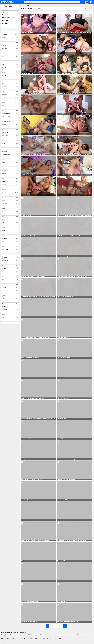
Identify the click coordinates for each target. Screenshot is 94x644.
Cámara (10, 108)
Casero (10, 84)
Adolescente (10, 35)
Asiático (10, 56)
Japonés (10, 173)
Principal (22, 5)
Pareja (10, 236)
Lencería (10, 182)
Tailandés (10, 296)
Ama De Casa (10, 46)
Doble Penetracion (10, 122)
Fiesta (10, 143)
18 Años (10, 32)
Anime (10, 54)
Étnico (10, 323)
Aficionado (10, 40)
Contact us (4, 632)
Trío (10, 304)
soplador (23, 12)
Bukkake (10, 75)
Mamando (10, 195)
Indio (10, 165)
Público (10, 266)
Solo (10, 290)
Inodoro (10, 168)
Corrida (10, 97)
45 (62, 626)
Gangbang (10, 152)
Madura (10, 187)
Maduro (10, 190)
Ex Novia (10, 138)
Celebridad (10, 86)
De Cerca (10, 111)
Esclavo (10, 130)
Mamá (10, 198)
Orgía (10, 230)
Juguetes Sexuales (10, 176)
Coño (10, 103)
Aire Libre (10, 43)
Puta (10, 263)
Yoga (10, 317)
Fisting (10, 146)
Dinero (10, 119)
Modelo (10, 209)
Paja (10, 233)
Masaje (10, 201)
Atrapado (10, 59)
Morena (10, 211)
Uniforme (10, 307)
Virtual (10, 315)
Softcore (10, 288)
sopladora (30, 12)
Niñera (10, 217)
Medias (10, 206)
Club (10, 89)
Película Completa (10, 239)
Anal (10, 51)
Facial (10, 141)
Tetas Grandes (10, 301)
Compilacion (10, 94)
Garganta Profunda (10, 154)
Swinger (10, 293)
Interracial (10, 171)
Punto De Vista (10, 260)
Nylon (10, 220)
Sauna (10, 279)
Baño (10, 70)
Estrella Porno (10, 135)
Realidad (10, 269)
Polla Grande (10, 249)
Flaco (10, 149)
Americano (10, 48)
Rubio (10, 274)
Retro (10, 271)
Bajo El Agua (10, 67)
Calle (10, 78)
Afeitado (10, 37)
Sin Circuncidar (10, 285)
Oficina (10, 222)
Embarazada (10, 127)
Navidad (10, 214)
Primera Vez (10, 258)
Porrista (10, 255)
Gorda (10, 157)
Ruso (10, 277)
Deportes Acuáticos (10, 114)
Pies (10, 241)
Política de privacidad (24, 632)
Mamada (10, 192)
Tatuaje (10, 298)
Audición (10, 62)
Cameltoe (10, 81)
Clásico (10, 92)
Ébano (10, 320)
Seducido (10, 282)
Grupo (10, 160)
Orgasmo (10, 228)
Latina (10, 179)
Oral (10, 225)
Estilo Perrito (10, 133)
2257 (31, 632)
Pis (10, 244)
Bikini (10, 73)
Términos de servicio (11, 632)
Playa (10, 247)
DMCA (17, 632)
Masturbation (10, 203)
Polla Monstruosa (10, 252)
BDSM (10, 65)
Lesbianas (10, 184)
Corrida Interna (10, 100)
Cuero (10, 105)
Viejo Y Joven (10, 312)
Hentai (10, 162)
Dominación (10, 124)
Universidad (10, 309)
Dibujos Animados (10, 116)
